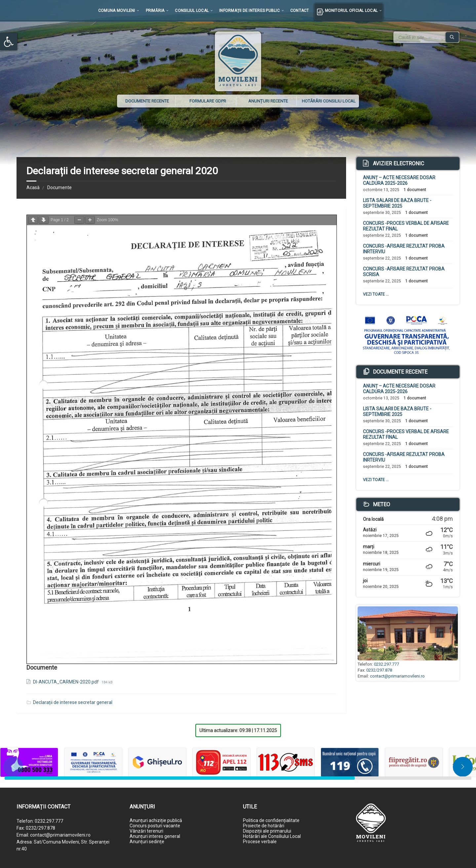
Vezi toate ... (376, 294)
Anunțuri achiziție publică (156, 820)
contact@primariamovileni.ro (397, 676)
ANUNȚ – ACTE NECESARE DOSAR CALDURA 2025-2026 (399, 180)
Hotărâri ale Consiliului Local (272, 836)
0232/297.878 (379, 670)
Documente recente (147, 101)
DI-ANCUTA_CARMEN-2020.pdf (66, 682)
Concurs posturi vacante (155, 826)
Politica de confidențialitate (271, 820)
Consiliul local (192, 11)
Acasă (33, 187)
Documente (59, 187)
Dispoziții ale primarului (267, 831)
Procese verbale (260, 842)
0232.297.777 (386, 664)
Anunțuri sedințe (147, 842)
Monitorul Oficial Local (351, 11)
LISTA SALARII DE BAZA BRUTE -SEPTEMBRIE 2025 (397, 203)
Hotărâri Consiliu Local (329, 101)
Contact (300, 11)
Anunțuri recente (268, 101)
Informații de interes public (249, 11)
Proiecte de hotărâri (264, 826)
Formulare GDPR (208, 101)
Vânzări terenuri (146, 831)
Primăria (155, 11)
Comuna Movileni (117, 11)
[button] (9, 42)
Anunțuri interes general (155, 836)
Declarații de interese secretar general (73, 702)
